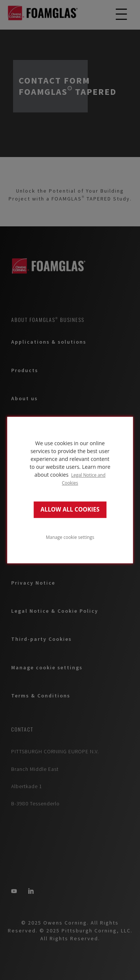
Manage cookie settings (70, 537)
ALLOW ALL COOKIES (70, 509)
